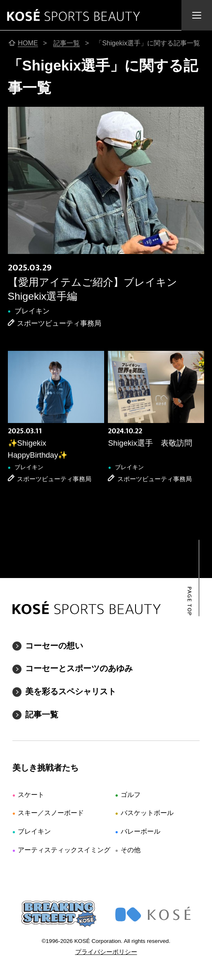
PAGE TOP (189, 602)
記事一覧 (42, 714)
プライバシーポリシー (106, 952)
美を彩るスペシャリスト (71, 691)
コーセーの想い (54, 646)
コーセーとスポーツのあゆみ (79, 668)
